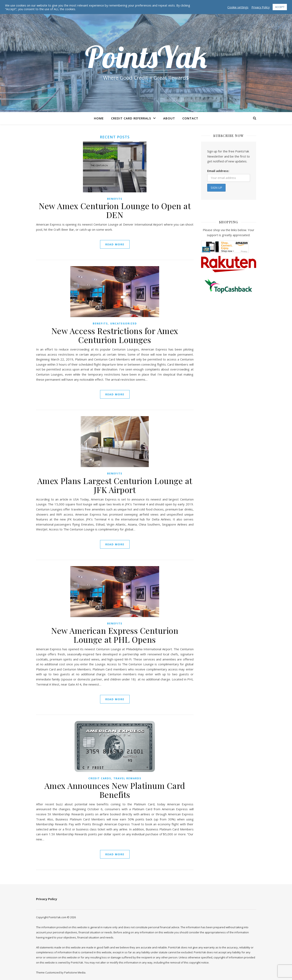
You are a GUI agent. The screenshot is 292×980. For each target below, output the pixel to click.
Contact (190, 118)
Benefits (115, 199)
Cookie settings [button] (238, 7)
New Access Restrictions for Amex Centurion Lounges (115, 335)
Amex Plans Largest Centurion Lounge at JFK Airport (115, 485)
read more (115, 244)
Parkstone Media (75, 972)
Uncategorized (124, 324)
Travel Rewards (127, 778)
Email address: (218, 171)
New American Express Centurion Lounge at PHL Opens (115, 635)
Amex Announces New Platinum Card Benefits (115, 790)
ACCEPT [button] (280, 7)
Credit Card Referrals (131, 118)
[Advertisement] (229, 371)
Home (99, 118)
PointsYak (146, 57)
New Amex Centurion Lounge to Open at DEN (115, 210)
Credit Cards (100, 778)
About (169, 118)
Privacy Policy (47, 899)
